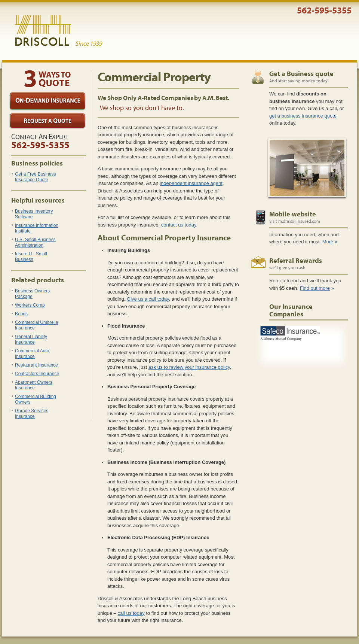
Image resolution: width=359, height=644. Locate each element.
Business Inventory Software (32, 214)
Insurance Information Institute (35, 228)
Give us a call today (148, 299)
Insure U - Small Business (29, 257)
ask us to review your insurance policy (189, 367)
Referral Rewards (296, 260)
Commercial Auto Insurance (30, 354)
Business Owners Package (31, 294)
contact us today (179, 225)
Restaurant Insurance (35, 365)
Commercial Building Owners (34, 399)
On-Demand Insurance (47, 101)
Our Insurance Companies (291, 310)
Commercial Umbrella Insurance (35, 325)
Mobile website (293, 214)
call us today (131, 613)
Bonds (20, 314)
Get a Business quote (301, 74)
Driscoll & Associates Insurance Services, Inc (59, 31)
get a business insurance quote (303, 116)
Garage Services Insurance (30, 414)
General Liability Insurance (29, 339)
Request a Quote (47, 121)
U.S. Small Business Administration (34, 242)
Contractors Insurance (35, 374)
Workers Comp (28, 305)
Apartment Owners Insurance (32, 385)
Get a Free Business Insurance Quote (34, 177)
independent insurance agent (191, 183)
